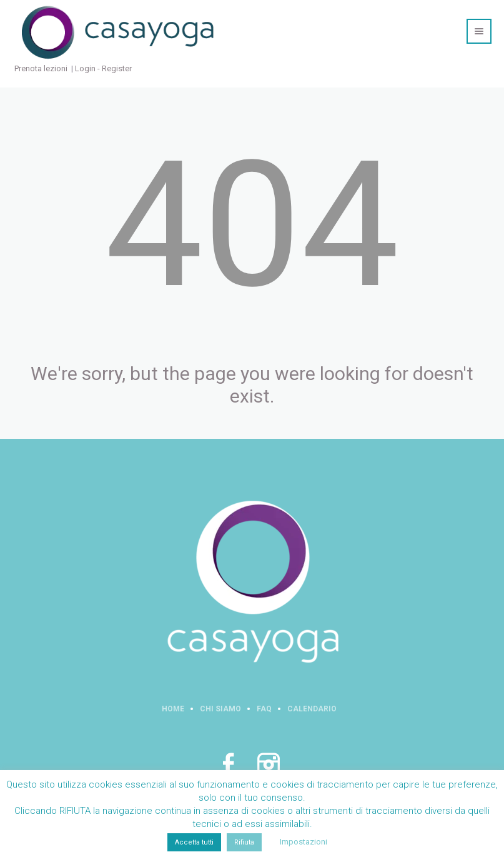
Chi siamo (220, 709)
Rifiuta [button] (244, 842)
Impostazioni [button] (304, 842)
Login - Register (103, 68)
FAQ (264, 709)
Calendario (312, 709)
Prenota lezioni (41, 68)
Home (173, 709)
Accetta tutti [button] (194, 842)
